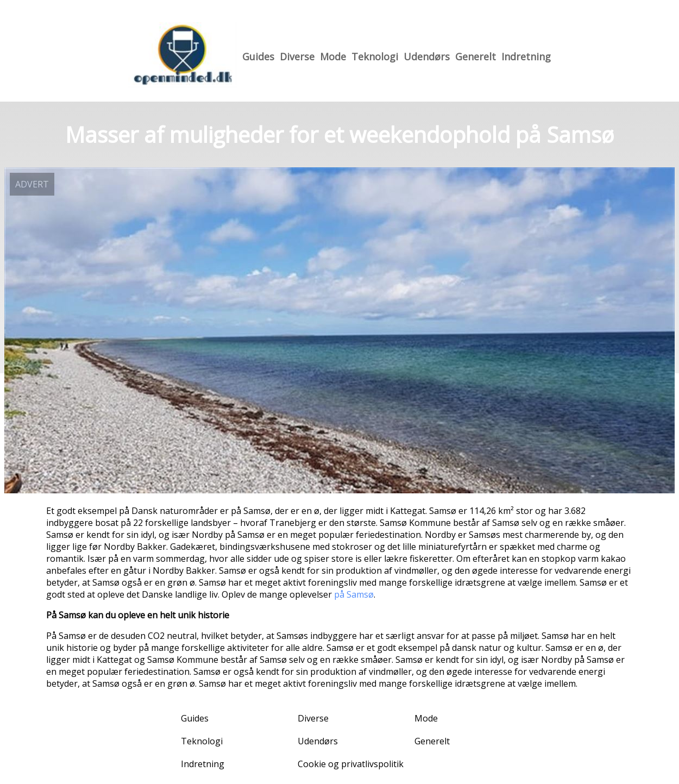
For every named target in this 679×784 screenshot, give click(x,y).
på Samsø (354, 594)
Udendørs (427, 57)
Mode (333, 57)
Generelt (476, 57)
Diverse (297, 57)
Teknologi (375, 57)
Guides (258, 57)
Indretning (526, 57)
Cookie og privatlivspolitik (351, 764)
